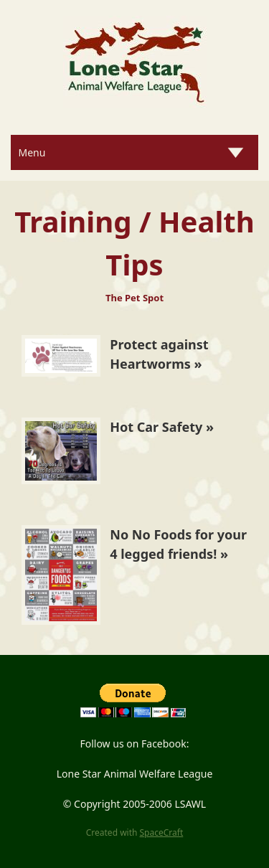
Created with (135, 832)
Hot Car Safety (156, 427)
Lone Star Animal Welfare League (135, 774)
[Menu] (134, 152)
